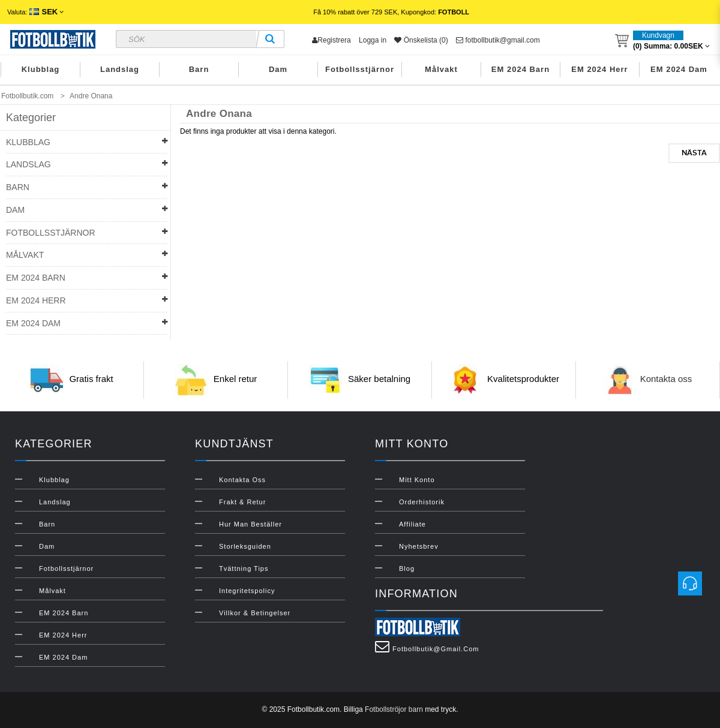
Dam (278, 69)
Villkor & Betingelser (255, 613)
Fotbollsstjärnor (360, 69)
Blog (407, 568)
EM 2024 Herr (599, 69)
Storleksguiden (245, 546)
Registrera (331, 40)
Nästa (694, 153)
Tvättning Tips (244, 568)
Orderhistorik (422, 502)
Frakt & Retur (242, 502)
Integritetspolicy (247, 591)
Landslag (120, 69)
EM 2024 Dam (679, 69)
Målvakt (441, 69)
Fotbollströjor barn (394, 709)
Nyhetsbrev (419, 546)
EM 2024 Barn (520, 69)
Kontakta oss (666, 379)
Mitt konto (417, 480)
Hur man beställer (250, 524)
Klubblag (41, 69)
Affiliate (412, 524)
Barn (199, 69)
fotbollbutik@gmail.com (498, 40)
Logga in (373, 40)
